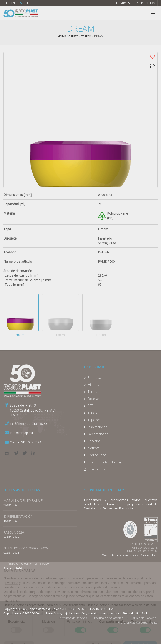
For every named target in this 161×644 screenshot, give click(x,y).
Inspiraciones (97, 427)
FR (27, 3)
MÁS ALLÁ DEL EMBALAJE (23, 500)
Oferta (73, 36)
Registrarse (123, 3)
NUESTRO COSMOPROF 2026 (26, 548)
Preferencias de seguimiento (138, 622)
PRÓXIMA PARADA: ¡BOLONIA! (26, 564)
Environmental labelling (105, 462)
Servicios (94, 441)
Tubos (92, 413)
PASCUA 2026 (14, 532)
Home (62, 36)
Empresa (94, 378)
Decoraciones (98, 434)
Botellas (94, 399)
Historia (93, 385)
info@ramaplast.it (23, 433)
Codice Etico (97, 455)
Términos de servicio (73, 618)
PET (90, 406)
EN (13, 3)
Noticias (94, 448)
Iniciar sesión (146, 3)
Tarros (86, 36)
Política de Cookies (143, 618)
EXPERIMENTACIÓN (18, 516)
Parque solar (98, 469)
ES (20, 3)
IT (6, 3)
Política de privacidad (109, 618)
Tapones (94, 420)
